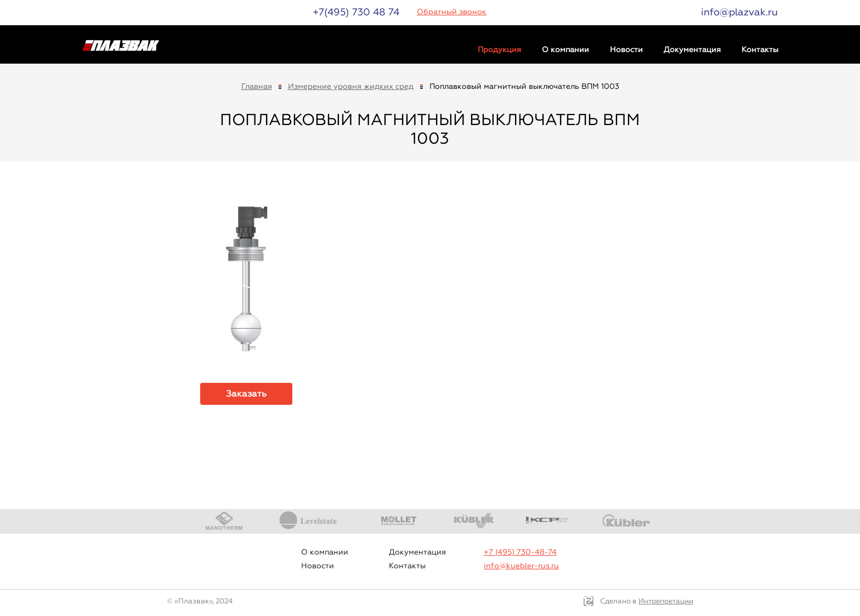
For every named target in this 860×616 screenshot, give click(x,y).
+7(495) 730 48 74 (356, 12)
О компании (565, 50)
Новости (626, 50)
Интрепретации (666, 601)
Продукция (499, 50)
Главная (257, 86)
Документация (692, 50)
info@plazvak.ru (739, 12)
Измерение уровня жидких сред (351, 86)
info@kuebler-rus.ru (521, 566)
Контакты (760, 50)
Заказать (246, 394)
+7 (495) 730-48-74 (520, 552)
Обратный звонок (452, 12)
